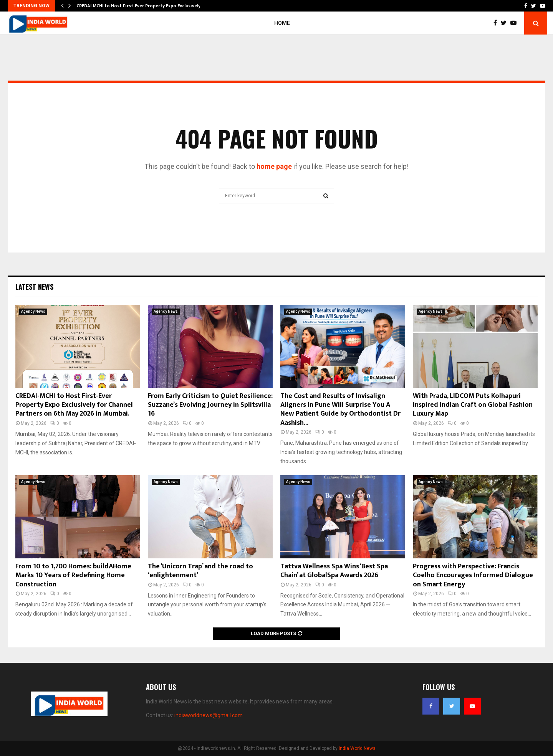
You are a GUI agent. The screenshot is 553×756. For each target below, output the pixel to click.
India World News (357, 748)
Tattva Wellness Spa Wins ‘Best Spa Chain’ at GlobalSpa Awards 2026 (334, 571)
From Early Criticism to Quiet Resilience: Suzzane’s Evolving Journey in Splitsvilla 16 (210, 405)
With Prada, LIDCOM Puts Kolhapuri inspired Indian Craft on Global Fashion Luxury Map (473, 405)
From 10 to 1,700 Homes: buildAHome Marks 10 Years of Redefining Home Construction (73, 575)
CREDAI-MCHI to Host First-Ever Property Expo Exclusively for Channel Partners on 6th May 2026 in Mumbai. (74, 405)
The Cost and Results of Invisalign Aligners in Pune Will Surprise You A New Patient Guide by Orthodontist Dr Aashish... (340, 409)
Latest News (34, 287)
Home (282, 23)
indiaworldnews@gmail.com (209, 715)
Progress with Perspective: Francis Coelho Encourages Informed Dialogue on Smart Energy (473, 575)
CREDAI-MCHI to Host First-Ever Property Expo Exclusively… (140, 6)
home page (274, 166)
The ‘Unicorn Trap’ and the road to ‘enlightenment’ (200, 571)
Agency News (33, 311)
